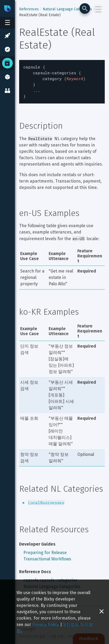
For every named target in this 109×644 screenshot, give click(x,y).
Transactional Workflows (47, 556)
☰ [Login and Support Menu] (98, 8)
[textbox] (62, 80)
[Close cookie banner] (102, 612)
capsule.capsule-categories (50, 577)
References (29, 9)
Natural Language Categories (67, 9)
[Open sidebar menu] (7, 23)
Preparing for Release (45, 549)
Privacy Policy (46, 624)
